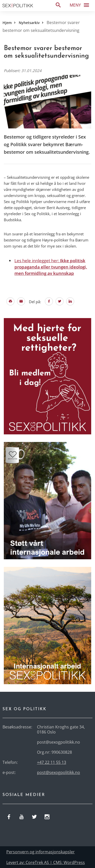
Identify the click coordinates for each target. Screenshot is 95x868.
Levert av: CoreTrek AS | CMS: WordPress (46, 862)
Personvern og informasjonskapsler (41, 852)
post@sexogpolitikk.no (59, 772)
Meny (81, 5)
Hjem (7, 23)
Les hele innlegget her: (51, 267)
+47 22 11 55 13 (52, 762)
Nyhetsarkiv (29, 23)
